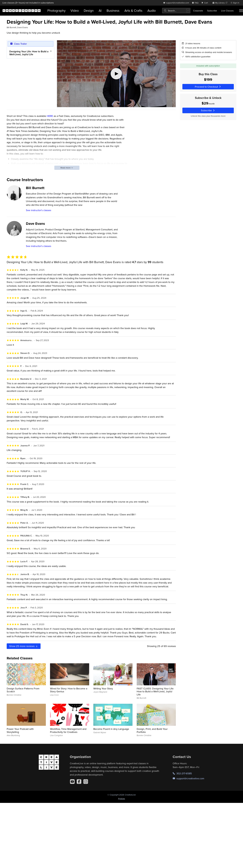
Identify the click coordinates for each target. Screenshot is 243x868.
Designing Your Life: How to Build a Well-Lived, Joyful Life (29, 53)
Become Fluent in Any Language (111, 729)
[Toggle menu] (241, 11)
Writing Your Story (103, 688)
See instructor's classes (39, 210)
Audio (152, 11)
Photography (56, 11)
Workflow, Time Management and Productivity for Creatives (68, 730)
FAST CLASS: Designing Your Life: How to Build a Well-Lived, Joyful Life (155, 691)
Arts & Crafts (133, 11)
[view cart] (205, 3)
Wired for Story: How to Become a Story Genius (69, 690)
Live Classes (227, 11)
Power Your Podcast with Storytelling (20, 730)
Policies (122, 799)
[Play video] (116, 74)
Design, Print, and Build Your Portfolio (152, 730)
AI (100, 11)
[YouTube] (72, 782)
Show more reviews (24, 646)
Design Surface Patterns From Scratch (23, 690)
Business (113, 11)
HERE (50, 116)
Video (75, 11)
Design (89, 11)
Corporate (198, 11)
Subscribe (212, 11)
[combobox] (176, 11)
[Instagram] (86, 782)
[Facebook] (79, 782)
